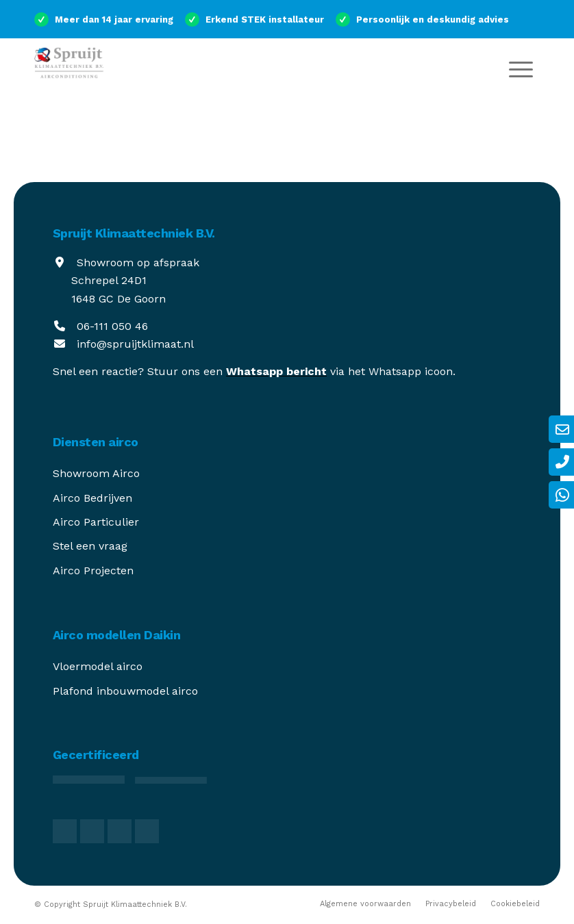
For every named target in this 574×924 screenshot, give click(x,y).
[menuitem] (521, 68)
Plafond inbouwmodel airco (125, 691)
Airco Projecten (93, 570)
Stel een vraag (90, 546)
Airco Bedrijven (92, 498)
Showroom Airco (96, 473)
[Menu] (521, 68)
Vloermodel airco (98, 666)
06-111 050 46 (112, 326)
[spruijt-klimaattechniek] (86, 68)
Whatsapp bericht (276, 371)
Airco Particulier (96, 522)
